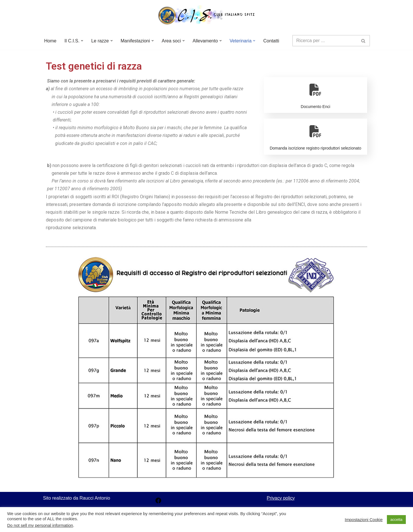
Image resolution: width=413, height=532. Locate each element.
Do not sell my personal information (40, 525)
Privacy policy (281, 498)
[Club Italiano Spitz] (206, 16)
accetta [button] (396, 520)
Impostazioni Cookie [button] (364, 520)
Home (50, 41)
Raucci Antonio (95, 498)
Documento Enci (315, 94)
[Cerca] (325, 41)
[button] (82, 41)
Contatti (271, 41)
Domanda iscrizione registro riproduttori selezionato (315, 136)
